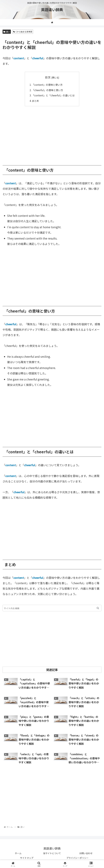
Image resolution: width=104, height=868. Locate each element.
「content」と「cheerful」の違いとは (53, 95)
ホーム (18, 853)
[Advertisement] (52, 133)
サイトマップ (27, 858)
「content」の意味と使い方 (47, 85)
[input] (52, 608)
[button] (98, 608)
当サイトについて (52, 853)
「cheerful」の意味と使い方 (47, 90)
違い (7, 32)
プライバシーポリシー (77, 858)
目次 (48, 77)
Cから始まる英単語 (23, 32)
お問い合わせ (86, 853)
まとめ (35, 101)
